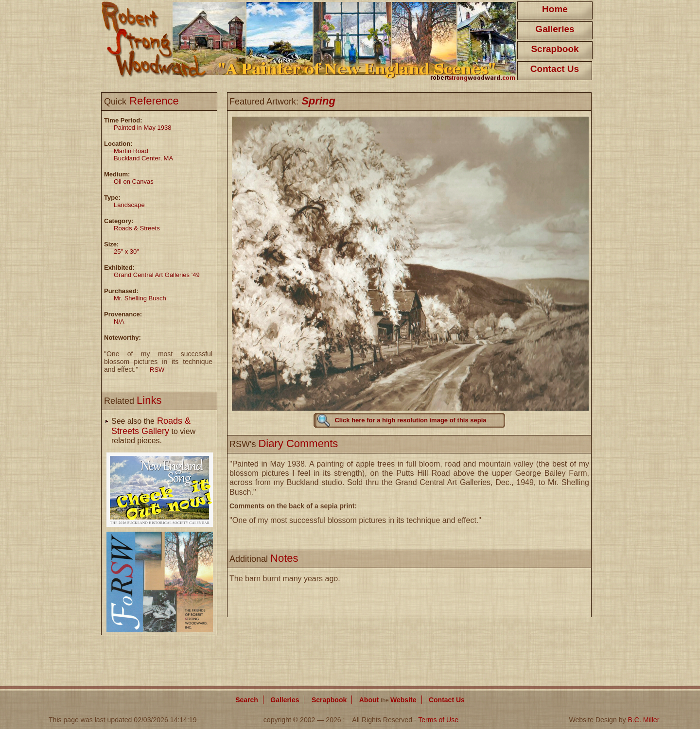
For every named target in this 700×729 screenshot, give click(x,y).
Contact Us (555, 69)
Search (247, 700)
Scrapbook (555, 49)
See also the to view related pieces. (153, 431)
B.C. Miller (643, 720)
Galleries (555, 29)
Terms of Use (438, 720)
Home (555, 9)
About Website (388, 700)
